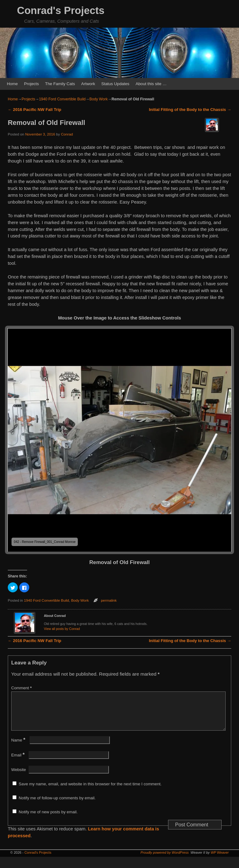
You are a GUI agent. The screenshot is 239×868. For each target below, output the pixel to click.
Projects (31, 84)
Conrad (67, 134)
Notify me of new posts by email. (48, 819)
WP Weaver (220, 860)
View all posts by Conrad (62, 629)
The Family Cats (60, 84)
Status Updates (115, 84)
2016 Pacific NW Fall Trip (35, 110)
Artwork (88, 84)
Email (19, 762)
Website (19, 777)
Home (12, 84)
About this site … (151, 84)
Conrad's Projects (61, 10)
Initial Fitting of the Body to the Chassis (190, 110)
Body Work (98, 99)
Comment (22, 688)
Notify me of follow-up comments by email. (57, 805)
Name (19, 748)
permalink (109, 600)
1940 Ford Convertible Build (62, 99)
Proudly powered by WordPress (165, 860)
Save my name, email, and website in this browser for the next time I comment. (90, 791)
